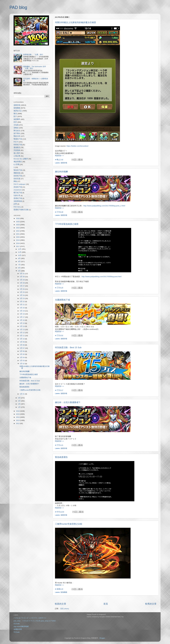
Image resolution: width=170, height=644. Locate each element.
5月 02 (22, 364)
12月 (20, 249)
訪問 (15, 204)
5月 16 (22, 320)
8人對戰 (17, 164)
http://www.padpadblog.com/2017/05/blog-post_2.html (104, 206)
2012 (18, 423)
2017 (18, 246)
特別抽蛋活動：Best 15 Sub (68, 347)
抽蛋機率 (17, 119)
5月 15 (22, 323)
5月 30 (22, 277)
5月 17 (22, 317)
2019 (18, 240)
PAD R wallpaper (20, 184)
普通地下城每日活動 (21, 210)
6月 (19, 268)
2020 (18, 237)
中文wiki (17, 632)
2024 (18, 225)
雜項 (15, 114)
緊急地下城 (18, 170)
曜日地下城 (18, 193)
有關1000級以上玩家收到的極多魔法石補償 (75, 22)
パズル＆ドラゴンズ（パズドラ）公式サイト (30, 618)
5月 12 (22, 333)
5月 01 (22, 394)
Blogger (102, 638)
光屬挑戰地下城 (62, 300)
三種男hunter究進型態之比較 (69, 524)
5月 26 (22, 289)
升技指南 (17, 150)
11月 (20, 252)
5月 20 (22, 308)
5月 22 (22, 302)
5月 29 (22, 280)
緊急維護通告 (61, 457)
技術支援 (17, 179)
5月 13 (22, 329)
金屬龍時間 (18, 629)
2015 (18, 414)
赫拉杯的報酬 (61, 172)
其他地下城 (18, 187)
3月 (19, 401)
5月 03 (22, 361)
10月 (20, 255)
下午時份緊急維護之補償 (67, 224)
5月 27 (22, 286)
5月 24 (22, 295)
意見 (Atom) (65, 609)
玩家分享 (17, 196)
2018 (18, 243)
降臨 (15, 181)
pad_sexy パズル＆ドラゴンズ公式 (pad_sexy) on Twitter (35, 621)
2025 (18, 222)
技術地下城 (18, 176)
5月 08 (22, 345)
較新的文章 (61, 604)
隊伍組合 (17, 131)
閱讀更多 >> (59, 156)
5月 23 (22, 298)
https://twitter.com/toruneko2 (77, 146)
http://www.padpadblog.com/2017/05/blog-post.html (102, 277)
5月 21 (22, 305)
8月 (19, 262)
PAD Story (17, 207)
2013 (18, 420)
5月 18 (22, 314)
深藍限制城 (18, 201)
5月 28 (22, 283)
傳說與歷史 (18, 162)
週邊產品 (17, 147)
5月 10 (22, 339)
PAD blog (18, 7)
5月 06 (22, 351)
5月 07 (22, 348)
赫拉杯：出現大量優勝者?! (68, 402)
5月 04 (22, 357)
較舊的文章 (151, 604)
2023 (18, 228)
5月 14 (22, 326)
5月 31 (22, 274)
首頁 (106, 604)
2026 (18, 218)
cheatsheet (17, 190)
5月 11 (22, 336)
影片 (15, 116)
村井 (15, 122)
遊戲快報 (64, 163)
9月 (19, 258)
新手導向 (17, 133)
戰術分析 (17, 136)
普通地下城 (18, 198)
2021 (18, 234)
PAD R (16, 142)
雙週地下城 (18, 139)
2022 (18, 231)
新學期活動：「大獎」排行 (33, 55)
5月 (19, 271)
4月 (19, 398)
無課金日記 (18, 111)
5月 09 (22, 342)
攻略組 (16, 128)
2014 (18, 417)
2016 (18, 411)
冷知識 (16, 125)
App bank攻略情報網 (21, 626)
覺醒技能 (17, 173)
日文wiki (17, 624)
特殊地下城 (18, 145)
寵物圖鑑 (64, 592)
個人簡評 (17, 153)
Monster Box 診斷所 (21, 159)
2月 (19, 404)
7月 (19, 265)
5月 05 (22, 354)
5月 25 (22, 292)
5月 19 (22, 311)
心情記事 (17, 156)
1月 (19, 407)
